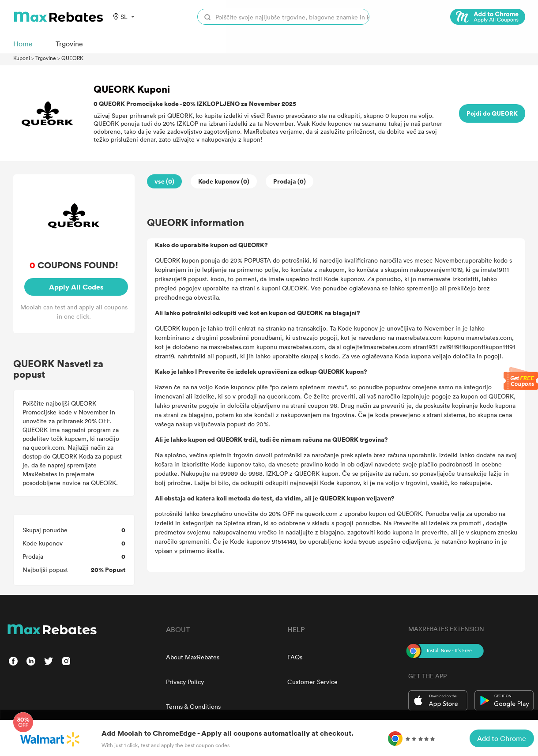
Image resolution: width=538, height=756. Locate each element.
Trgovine (46, 58)
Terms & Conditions (193, 706)
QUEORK (72, 58)
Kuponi (22, 58)
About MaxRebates (193, 657)
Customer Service (312, 682)
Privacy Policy (185, 682)
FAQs (295, 657)
